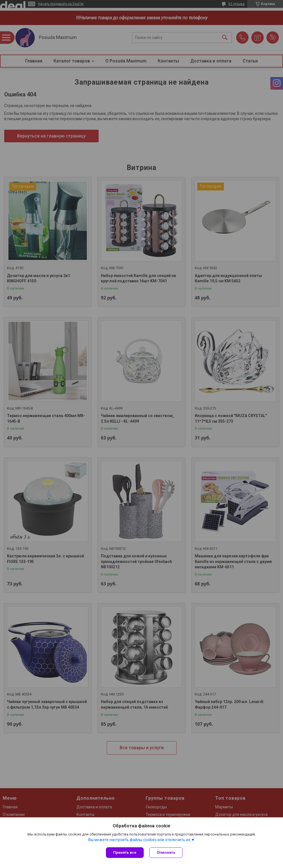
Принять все (125, 852)
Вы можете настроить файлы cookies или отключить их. (140, 840)
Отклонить (166, 852)
